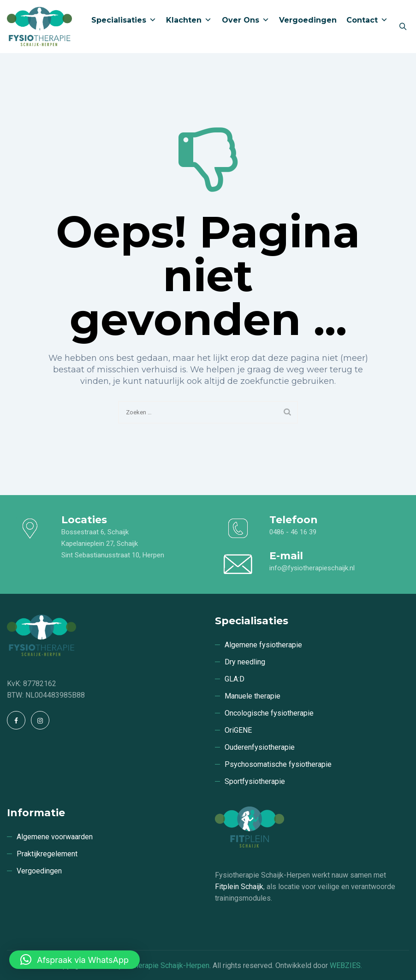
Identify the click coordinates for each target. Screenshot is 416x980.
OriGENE (238, 730)
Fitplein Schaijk (239, 887)
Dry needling (245, 662)
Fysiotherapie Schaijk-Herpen (162, 965)
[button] (74, 960)
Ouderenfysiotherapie (260, 747)
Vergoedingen (296, 80)
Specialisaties (92, 80)
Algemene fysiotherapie (263, 645)
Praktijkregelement (47, 854)
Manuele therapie (253, 696)
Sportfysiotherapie (255, 781)
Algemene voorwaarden (55, 837)
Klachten (163, 80)
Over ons (227, 80)
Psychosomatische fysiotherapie (278, 764)
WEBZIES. (346, 965)
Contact (362, 80)
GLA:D (235, 679)
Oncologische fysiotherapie (269, 713)
